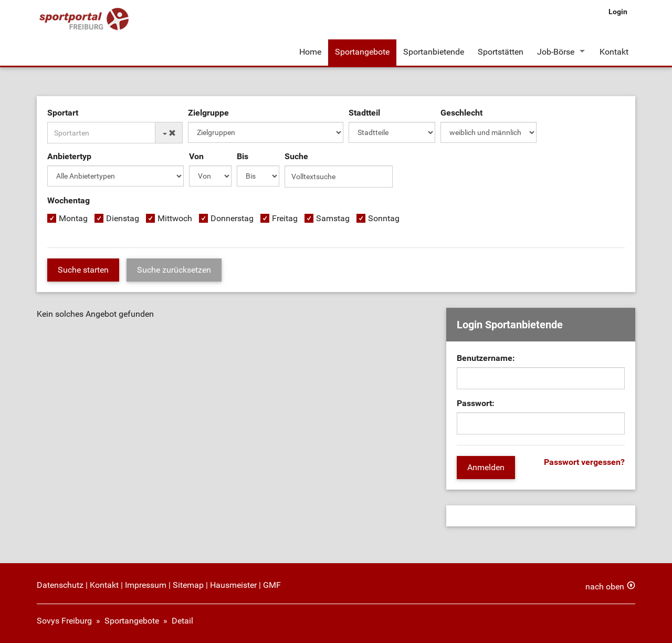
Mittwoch (175, 218)
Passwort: (476, 403)
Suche (296, 156)
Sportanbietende (434, 52)
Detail (182, 621)
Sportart (63, 113)
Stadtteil (364, 113)
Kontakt (614, 52)
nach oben (605, 587)
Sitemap (188, 585)
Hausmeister (233, 585)
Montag (73, 218)
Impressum (146, 585)
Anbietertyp (69, 156)
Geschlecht (461, 113)
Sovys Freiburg (64, 621)
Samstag (333, 218)
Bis (243, 156)
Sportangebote (362, 52)
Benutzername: (486, 358)
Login (618, 12)
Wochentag (69, 200)
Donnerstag (232, 218)
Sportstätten (501, 52)
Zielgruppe (208, 113)
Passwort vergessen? (584, 462)
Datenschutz (60, 585)
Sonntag (384, 218)
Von (196, 156)
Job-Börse (556, 52)
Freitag (285, 218)
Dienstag (123, 218)
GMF (272, 585)
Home (310, 52)
